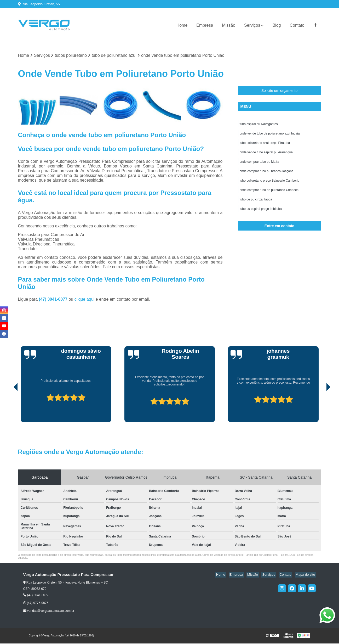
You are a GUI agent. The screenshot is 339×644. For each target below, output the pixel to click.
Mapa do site (306, 575)
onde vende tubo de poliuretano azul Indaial (270, 135)
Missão (229, 25)
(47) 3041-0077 (54, 299)
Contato (297, 25)
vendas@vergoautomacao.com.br (49, 611)
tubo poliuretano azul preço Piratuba (265, 145)
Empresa (205, 25)
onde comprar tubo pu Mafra (259, 165)
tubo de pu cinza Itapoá (256, 204)
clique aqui (85, 299)
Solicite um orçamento (280, 91)
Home (182, 25)
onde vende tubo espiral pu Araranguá (266, 155)
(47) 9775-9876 (36, 603)
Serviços (252, 25)
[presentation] (8, 407)
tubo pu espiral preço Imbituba (261, 214)
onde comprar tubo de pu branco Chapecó (269, 194)
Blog (277, 25)
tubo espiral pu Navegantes (259, 125)
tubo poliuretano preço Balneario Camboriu (270, 184)
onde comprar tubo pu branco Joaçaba (267, 175)
